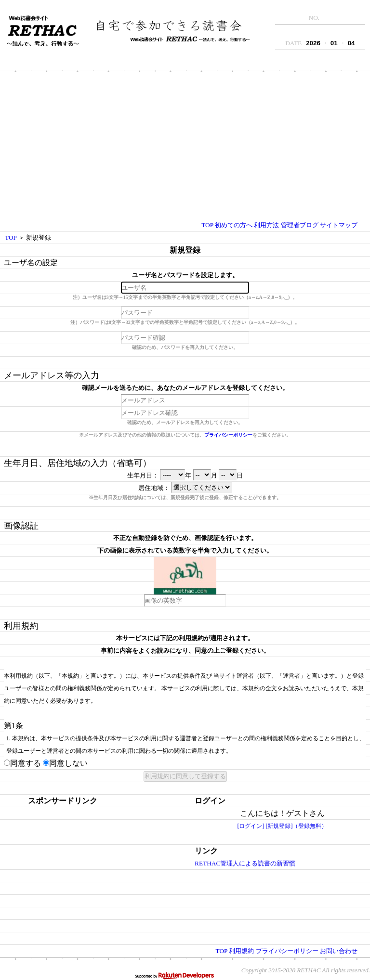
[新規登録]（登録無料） (297, 826)
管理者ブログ (300, 225)
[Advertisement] (185, 147)
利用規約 (241, 951)
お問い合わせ (339, 951)
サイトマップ (339, 225)
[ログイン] (251, 826)
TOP (207, 225)
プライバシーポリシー (228, 435)
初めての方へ (234, 225)
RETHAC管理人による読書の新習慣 (245, 863)
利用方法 (266, 225)
